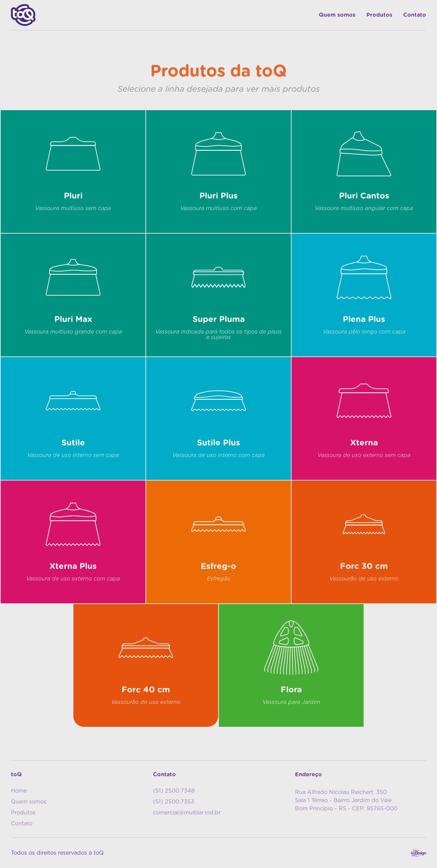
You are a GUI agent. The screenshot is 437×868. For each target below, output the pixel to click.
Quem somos (337, 15)
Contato (415, 15)
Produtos (379, 15)
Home (19, 791)
